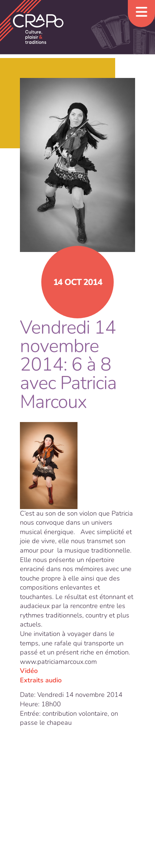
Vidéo (29, 671)
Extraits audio (41, 680)
